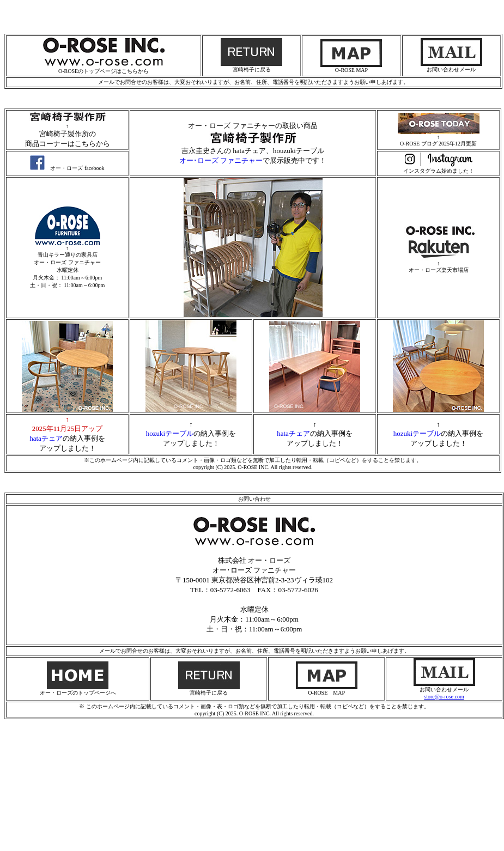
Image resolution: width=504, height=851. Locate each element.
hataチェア (46, 438)
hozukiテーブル (170, 433)
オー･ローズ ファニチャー (221, 160)
